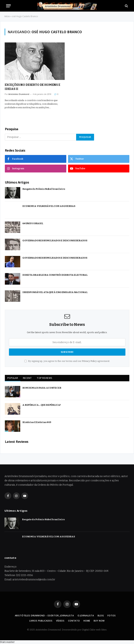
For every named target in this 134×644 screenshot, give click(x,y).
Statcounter (7, 642)
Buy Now (99, 621)
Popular (13, 378)
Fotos (112, 616)
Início (7, 16)
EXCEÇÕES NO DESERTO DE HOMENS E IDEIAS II (32, 87)
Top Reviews (44, 378)
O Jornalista (86, 616)
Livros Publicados (41, 621)
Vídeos (60, 621)
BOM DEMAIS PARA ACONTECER (42, 388)
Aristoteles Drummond (19, 94)
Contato (74, 621)
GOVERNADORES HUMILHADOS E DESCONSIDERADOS (55, 240)
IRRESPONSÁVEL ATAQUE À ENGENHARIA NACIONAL (55, 292)
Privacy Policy (89, 361)
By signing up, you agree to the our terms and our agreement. (67, 361)
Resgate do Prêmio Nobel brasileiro (44, 189)
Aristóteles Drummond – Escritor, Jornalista (44, 616)
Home (87, 621)
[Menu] (8, 6)
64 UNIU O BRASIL (33, 223)
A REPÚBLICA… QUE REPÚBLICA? (42, 405)
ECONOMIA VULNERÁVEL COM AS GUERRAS (49, 206)
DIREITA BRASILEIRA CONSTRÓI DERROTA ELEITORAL (55, 275)
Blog (101, 616)
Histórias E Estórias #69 (37, 422)
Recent (27, 378)
